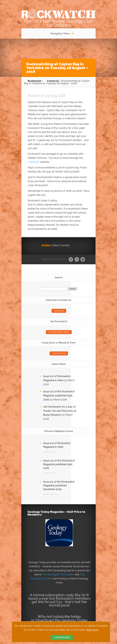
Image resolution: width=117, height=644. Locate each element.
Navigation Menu (60, 34)
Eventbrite (34, 162)
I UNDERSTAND (62, 637)
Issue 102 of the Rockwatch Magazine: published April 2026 (59, 396)
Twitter (83, 260)
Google (71, 260)
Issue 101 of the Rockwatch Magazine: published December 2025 (59, 485)
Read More (92, 630)
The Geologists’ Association (58, 575)
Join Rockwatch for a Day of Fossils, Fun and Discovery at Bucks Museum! (60, 411)
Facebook (77, 260)
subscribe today (67, 617)
